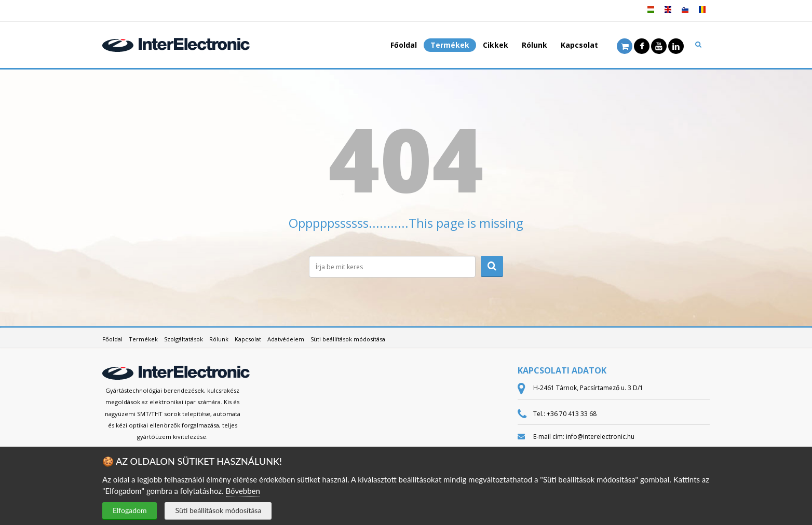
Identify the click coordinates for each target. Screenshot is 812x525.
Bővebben (243, 491)
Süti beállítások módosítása (218, 510)
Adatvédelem (286, 339)
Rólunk (534, 45)
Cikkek (496, 45)
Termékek (450, 45)
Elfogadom (130, 510)
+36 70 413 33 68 (572, 414)
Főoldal (404, 45)
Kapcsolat (579, 45)
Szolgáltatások (184, 339)
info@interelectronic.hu (600, 437)
